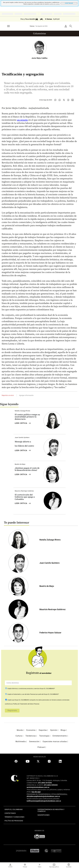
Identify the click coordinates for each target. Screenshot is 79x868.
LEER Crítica (23, 423)
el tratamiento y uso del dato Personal (24, 694)
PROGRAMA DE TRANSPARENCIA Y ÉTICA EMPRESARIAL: (47, 794)
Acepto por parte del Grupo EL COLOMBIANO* (33, 694)
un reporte (22, 120)
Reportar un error (8, 395)
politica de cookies (55, 4)
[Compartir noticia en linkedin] (73, 100)
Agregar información (26, 395)
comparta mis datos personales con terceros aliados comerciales (49, 700)
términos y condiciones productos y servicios (26, 689)
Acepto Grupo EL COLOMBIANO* (31, 689)
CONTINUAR (69, 3)
